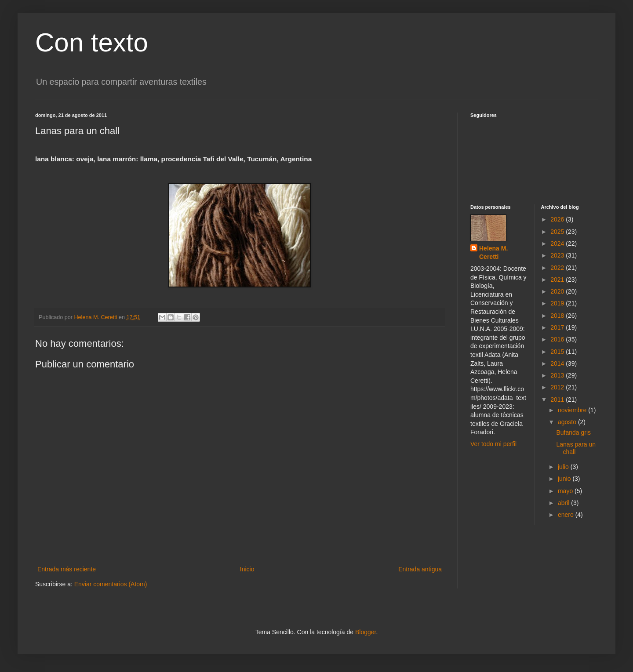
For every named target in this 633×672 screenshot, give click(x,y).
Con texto (92, 42)
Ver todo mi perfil (493, 444)
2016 (558, 339)
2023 (558, 255)
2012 (558, 387)
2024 (558, 243)
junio (565, 479)
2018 (558, 316)
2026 (558, 219)
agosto (568, 422)
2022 (558, 268)
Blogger (366, 632)
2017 (558, 327)
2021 (558, 280)
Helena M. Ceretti (493, 253)
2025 (558, 232)
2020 (558, 291)
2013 (558, 375)
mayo (566, 491)
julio (564, 467)
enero (567, 515)
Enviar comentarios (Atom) (111, 584)
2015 (558, 352)
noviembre (573, 410)
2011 (558, 400)
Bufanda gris (573, 432)
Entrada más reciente (67, 569)
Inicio (247, 569)
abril (564, 503)
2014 (558, 363)
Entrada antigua (420, 569)
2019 (558, 303)
